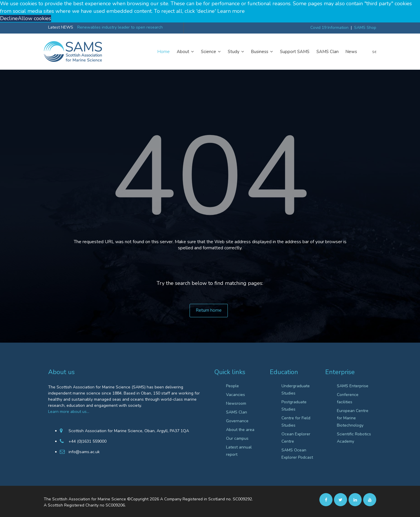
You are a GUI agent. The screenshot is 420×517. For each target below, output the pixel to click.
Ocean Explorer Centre (296, 438)
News (351, 52)
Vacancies (236, 395)
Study (236, 52)
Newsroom (236, 403)
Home (164, 52)
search (374, 52)
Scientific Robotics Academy (354, 438)
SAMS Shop (365, 28)
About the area (240, 430)
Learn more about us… (69, 412)
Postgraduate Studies (294, 406)
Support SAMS (295, 52)
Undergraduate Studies (296, 390)
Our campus (237, 438)
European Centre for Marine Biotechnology (353, 418)
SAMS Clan (328, 52)
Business (262, 52)
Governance (237, 421)
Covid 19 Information (329, 28)
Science (211, 52)
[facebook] (326, 500)
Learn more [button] (231, 11)
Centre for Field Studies (296, 422)
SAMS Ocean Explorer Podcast (297, 454)
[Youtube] (370, 500)
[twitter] (341, 500)
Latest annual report (239, 451)
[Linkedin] (355, 500)
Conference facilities (348, 398)
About (185, 52)
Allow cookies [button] (34, 18)
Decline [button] (9, 18)
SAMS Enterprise (353, 386)
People (232, 386)
